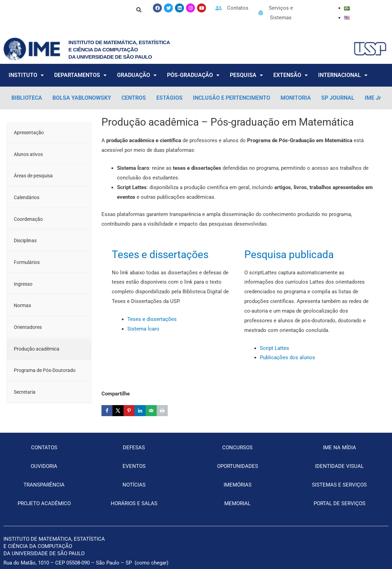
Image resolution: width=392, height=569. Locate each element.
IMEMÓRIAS (238, 485)
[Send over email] (151, 411)
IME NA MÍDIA (340, 448)
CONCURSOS (237, 448)
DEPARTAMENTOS (80, 75)
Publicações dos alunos (287, 357)
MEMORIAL (237, 503)
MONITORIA (296, 98)
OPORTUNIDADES (238, 466)
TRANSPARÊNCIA (44, 485)
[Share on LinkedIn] (140, 411)
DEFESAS (134, 448)
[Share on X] (118, 411)
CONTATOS (44, 448)
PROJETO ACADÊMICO (44, 503)
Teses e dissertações (160, 254)
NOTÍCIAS (134, 485)
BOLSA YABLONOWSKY (82, 98)
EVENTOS (134, 466)
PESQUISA (246, 75)
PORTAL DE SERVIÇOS (340, 503)
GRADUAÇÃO (137, 75)
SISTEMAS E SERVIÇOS (339, 485)
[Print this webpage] (162, 411)
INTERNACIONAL (343, 75)
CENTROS (134, 98)
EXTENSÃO (291, 75)
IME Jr (373, 98)
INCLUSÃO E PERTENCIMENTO (232, 98)
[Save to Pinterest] (129, 411)
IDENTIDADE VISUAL (339, 466)
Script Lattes (275, 348)
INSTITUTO (26, 75)
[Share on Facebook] (107, 411)
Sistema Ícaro (143, 329)
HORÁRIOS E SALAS (134, 503)
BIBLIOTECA (27, 98)
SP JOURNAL (338, 98)
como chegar (151, 563)
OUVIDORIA (44, 466)
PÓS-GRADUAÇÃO (193, 75)
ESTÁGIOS (169, 98)
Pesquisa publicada (289, 254)
